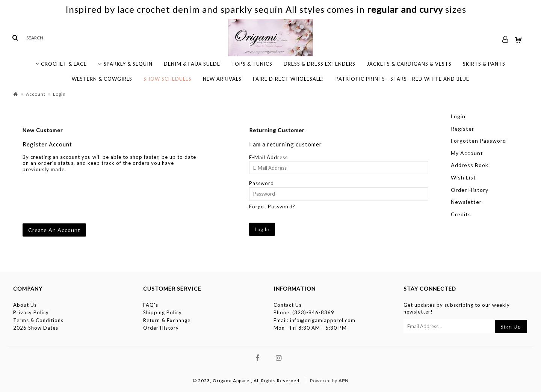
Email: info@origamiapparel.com (314, 320)
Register (462, 129)
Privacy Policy (31, 312)
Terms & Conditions (38, 320)
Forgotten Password (478, 141)
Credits (461, 214)
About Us (25, 305)
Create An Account (54, 230)
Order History (470, 190)
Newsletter (466, 202)
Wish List (463, 177)
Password (261, 183)
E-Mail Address (268, 157)
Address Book (470, 165)
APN (344, 381)
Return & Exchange (167, 320)
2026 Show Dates (36, 328)
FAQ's (151, 305)
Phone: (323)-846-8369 (304, 312)
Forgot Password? (272, 207)
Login (458, 116)
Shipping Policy (162, 312)
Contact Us (288, 305)
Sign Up (511, 326)
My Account (467, 153)
